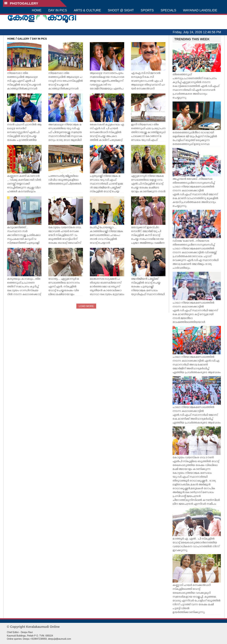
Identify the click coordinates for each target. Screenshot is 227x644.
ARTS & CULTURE (87, 10)
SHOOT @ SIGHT (121, 10)
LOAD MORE (86, 306)
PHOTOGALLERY (21, 3)
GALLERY (23, 39)
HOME (37, 10)
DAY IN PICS (58, 10)
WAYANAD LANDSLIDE (200, 10)
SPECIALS (168, 10)
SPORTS (147, 10)
